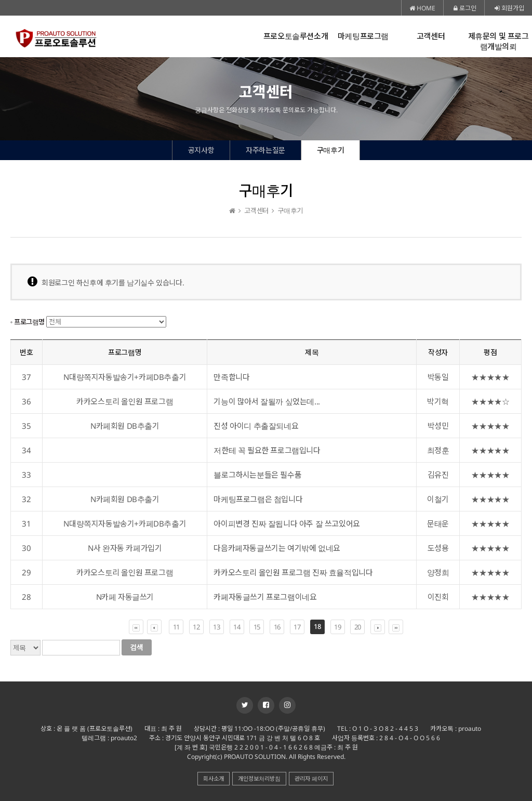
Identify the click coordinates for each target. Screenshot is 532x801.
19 (337, 627)
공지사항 (201, 150)
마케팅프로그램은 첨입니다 (258, 499)
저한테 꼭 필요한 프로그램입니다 (267, 450)
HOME (422, 8)
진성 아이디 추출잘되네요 (256, 426)
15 (257, 627)
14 (237, 627)
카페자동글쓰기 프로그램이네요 (265, 597)
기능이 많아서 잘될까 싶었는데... (267, 401)
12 (196, 627)
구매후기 (330, 150)
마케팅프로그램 (363, 36)
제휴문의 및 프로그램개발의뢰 (498, 41)
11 (176, 627)
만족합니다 (231, 377)
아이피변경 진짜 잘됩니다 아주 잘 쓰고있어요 (287, 523)
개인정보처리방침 (259, 778)
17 (297, 627)
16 (277, 627)
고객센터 (431, 36)
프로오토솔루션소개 (296, 36)
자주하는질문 (265, 150)
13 (216, 627)
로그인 (465, 8)
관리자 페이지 (311, 778)
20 (358, 627)
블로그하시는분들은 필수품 (257, 475)
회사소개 (214, 778)
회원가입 (509, 8)
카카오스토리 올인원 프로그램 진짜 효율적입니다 (293, 572)
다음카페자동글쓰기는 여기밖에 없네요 (277, 548)
